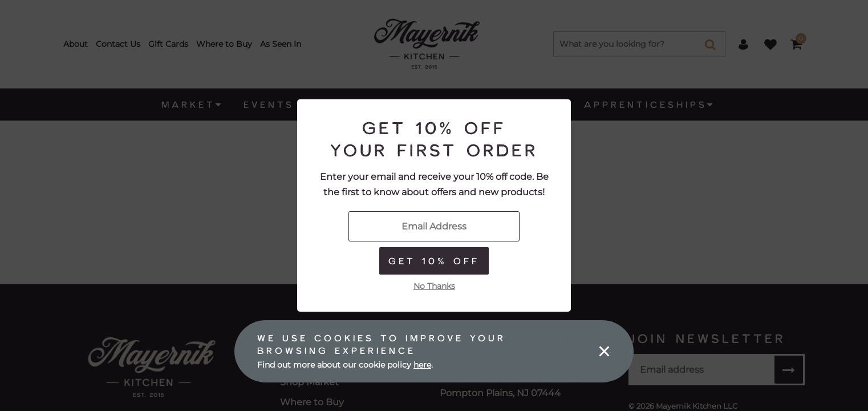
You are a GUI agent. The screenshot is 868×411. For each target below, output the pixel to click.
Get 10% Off (434, 261)
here (422, 365)
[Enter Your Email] (434, 226)
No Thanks (434, 286)
